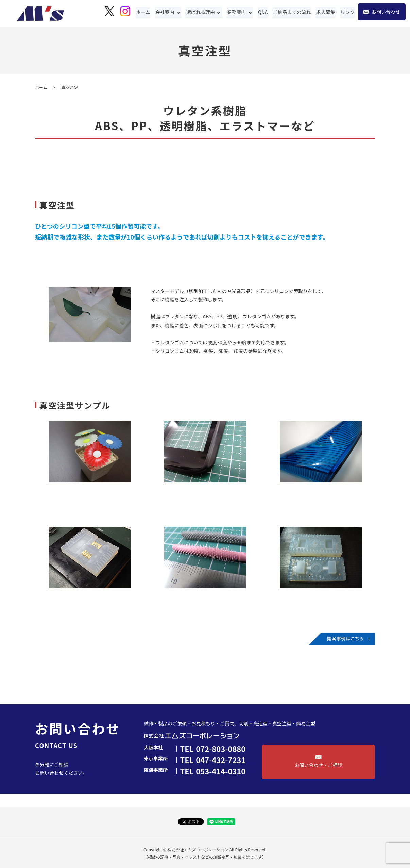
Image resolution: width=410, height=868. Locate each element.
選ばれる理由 (203, 12)
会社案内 (167, 12)
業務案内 (238, 12)
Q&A (264, 12)
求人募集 (326, 12)
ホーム (146, 12)
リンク (348, 12)
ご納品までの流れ (293, 12)
